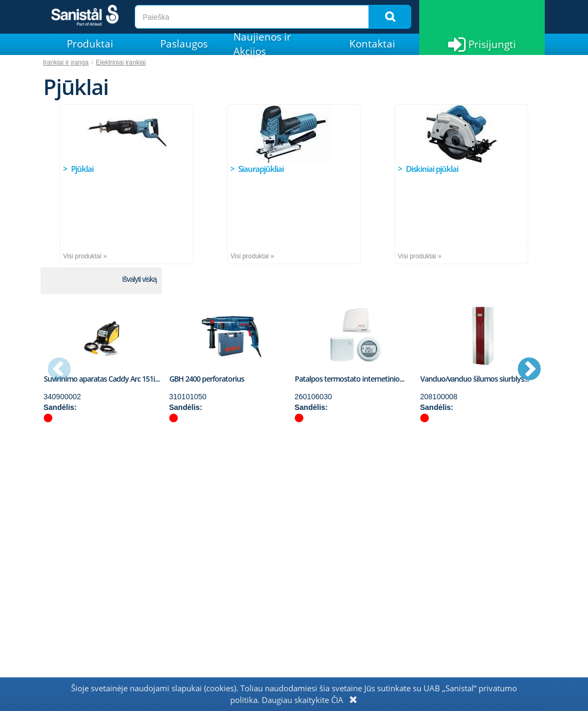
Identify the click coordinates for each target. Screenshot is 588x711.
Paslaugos (184, 44)
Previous (59, 370)
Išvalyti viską (139, 279)
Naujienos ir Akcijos (262, 44)
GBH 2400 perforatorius (207, 379)
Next (529, 370)
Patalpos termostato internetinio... (350, 379)
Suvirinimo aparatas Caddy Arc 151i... (102, 379)
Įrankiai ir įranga (66, 62)
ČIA (337, 700)
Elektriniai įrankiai (121, 62)
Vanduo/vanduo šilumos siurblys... (475, 379)
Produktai (90, 44)
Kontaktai (372, 44)
